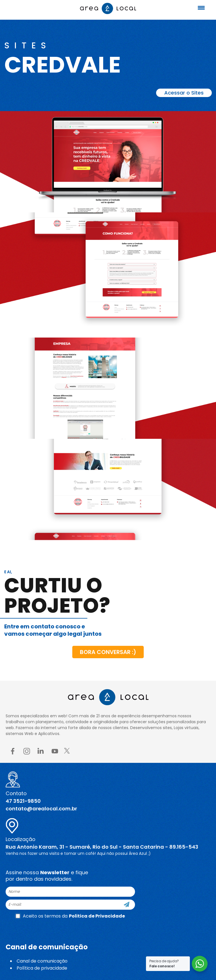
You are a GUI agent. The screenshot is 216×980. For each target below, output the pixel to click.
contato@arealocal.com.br (41, 809)
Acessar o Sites (184, 93)
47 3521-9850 (23, 801)
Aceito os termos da (70, 916)
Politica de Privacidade (97, 916)
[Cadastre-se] (127, 905)
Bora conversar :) (108, 652)
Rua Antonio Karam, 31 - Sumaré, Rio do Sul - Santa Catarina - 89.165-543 (102, 847)
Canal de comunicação (42, 961)
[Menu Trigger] (201, 8)
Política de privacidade (42, 968)
